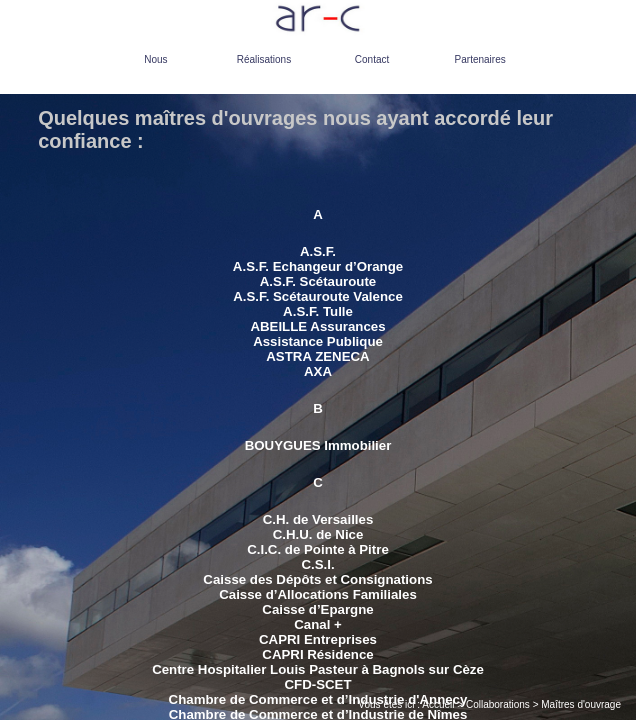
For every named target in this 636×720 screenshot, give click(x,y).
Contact (372, 59)
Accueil (438, 704)
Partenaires (480, 59)
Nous (155, 59)
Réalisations (264, 59)
